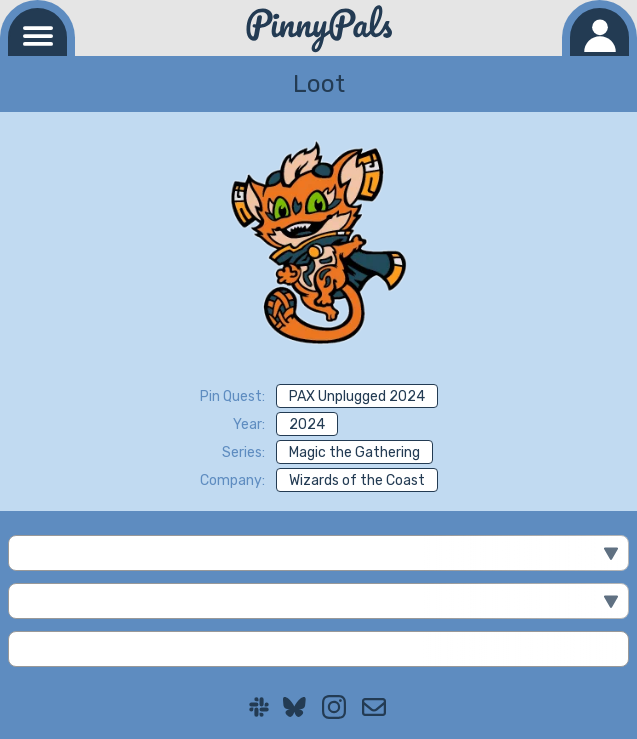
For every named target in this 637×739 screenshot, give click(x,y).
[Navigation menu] (37, 32)
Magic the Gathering (354, 452)
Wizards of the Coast (357, 480)
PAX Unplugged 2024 (357, 396)
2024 (307, 424)
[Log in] (599, 32)
